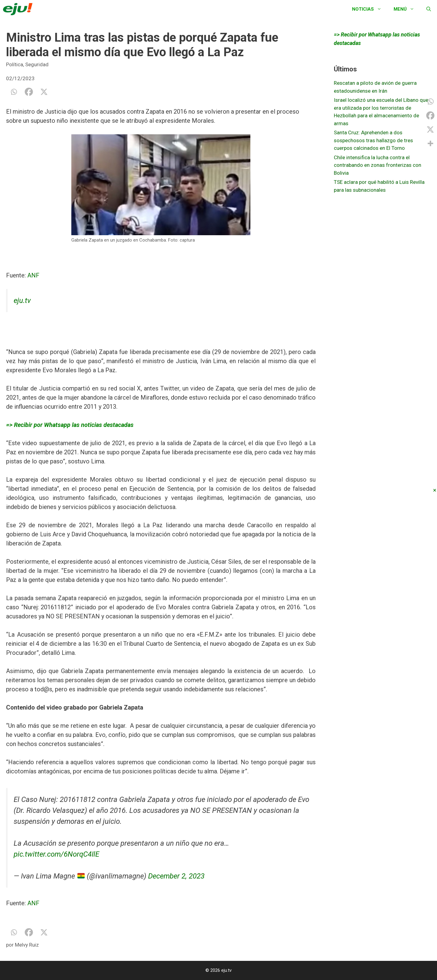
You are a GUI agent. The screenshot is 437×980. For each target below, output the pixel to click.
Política (15, 64)
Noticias (370, 9)
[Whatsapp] (14, 92)
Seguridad (37, 64)
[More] (430, 143)
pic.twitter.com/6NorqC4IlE (56, 854)
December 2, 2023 (176, 876)
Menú (407, 9)
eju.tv (22, 301)
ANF (33, 275)
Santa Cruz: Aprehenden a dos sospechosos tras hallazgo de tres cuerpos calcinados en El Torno (373, 140)
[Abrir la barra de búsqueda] (429, 9)
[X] (44, 92)
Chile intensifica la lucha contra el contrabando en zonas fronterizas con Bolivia (378, 165)
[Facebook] (29, 92)
